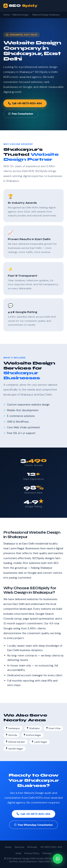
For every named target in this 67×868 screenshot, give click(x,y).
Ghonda (11, 735)
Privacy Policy (32, 853)
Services (19, 847)
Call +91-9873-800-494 (25, 103)
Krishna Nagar (32, 735)
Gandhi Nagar (14, 749)
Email (18, 853)
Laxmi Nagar (39, 742)
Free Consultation (21, 114)
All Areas (32, 847)
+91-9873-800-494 (51, 847)
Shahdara (33, 728)
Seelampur (13, 728)
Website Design (20, 15)
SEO (20, 6)
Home (7, 15)
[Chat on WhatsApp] (58, 859)
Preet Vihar (54, 728)
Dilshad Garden (15, 742)
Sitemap (47, 853)
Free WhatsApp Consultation (33, 825)
